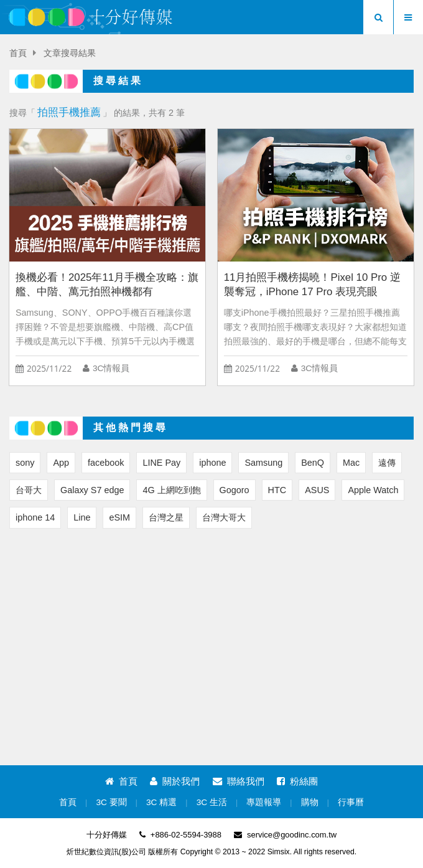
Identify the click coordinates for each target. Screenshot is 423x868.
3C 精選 (161, 802)
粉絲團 (297, 781)
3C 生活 (212, 802)
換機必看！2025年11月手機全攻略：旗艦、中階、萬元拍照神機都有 (107, 285)
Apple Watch (373, 490)
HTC (277, 490)
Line (82, 517)
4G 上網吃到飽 (171, 490)
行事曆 (351, 802)
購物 (310, 802)
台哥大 (29, 490)
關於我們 (175, 781)
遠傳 (387, 463)
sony (25, 463)
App (61, 463)
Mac (351, 463)
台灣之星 (166, 517)
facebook (106, 463)
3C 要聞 (111, 802)
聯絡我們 (239, 781)
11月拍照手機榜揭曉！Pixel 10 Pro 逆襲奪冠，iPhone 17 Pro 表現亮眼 (312, 285)
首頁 (18, 53)
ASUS (317, 490)
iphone (212, 463)
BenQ (313, 463)
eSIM (119, 517)
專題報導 (264, 802)
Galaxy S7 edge (92, 490)
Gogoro (235, 490)
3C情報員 (111, 368)
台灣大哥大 (224, 517)
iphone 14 (35, 517)
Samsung (263, 463)
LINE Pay (161, 463)
